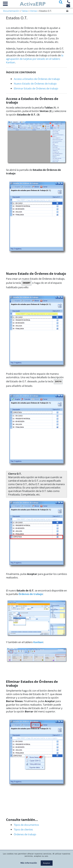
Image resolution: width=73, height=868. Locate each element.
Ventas (34, 11)
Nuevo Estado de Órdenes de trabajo (35, 84)
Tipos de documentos (26, 825)
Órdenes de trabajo (25, 834)
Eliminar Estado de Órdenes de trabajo (36, 88)
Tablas (25, 11)
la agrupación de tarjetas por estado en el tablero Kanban (35, 59)
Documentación (11, 11)
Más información (29, 863)
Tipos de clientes (23, 829)
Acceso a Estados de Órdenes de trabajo (37, 79)
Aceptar (47, 863)
